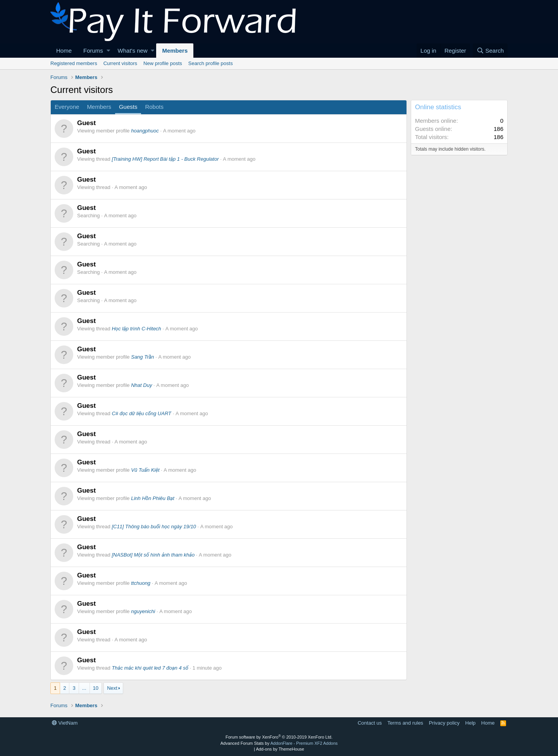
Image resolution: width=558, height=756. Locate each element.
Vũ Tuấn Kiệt (145, 470)
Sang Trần (142, 357)
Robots (154, 107)
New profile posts (163, 63)
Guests (128, 107)
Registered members (74, 63)
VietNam (65, 723)
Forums (93, 51)
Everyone (67, 107)
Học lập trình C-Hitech (136, 329)
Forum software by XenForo (279, 737)
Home (64, 51)
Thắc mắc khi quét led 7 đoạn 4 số (150, 668)
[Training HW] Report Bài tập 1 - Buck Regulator (165, 159)
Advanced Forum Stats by (279, 743)
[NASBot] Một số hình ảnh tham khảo (153, 555)
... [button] (84, 688)
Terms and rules (405, 723)
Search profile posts (211, 63)
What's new (133, 51)
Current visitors (120, 63)
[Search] (490, 51)
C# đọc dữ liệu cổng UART (141, 413)
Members (175, 51)
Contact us (370, 723)
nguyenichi (143, 611)
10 (96, 688)
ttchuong (141, 583)
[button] (108, 51)
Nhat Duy (141, 385)
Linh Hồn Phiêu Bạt (153, 498)
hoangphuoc (145, 131)
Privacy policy (444, 723)
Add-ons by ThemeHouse (280, 749)
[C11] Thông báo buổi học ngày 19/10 (154, 527)
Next (112, 688)
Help (471, 723)
